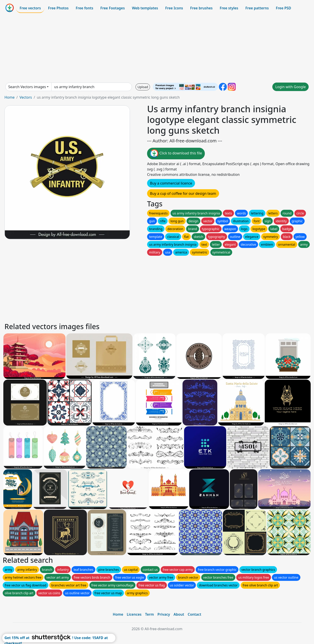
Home (10, 97)
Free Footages (113, 8)
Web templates (145, 8)
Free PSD (283, 8)
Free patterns (257, 8)
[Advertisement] (157, 48)
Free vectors (30, 8)
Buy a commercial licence (171, 183)
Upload (143, 87)
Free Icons (174, 8)
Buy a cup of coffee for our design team (183, 193)
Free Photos (58, 8)
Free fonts (85, 8)
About (179, 614)
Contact (194, 614)
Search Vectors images (27, 87)
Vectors (26, 97)
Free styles (229, 8)
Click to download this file (176, 154)
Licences (134, 614)
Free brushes (201, 8)
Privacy (164, 614)
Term (150, 614)
